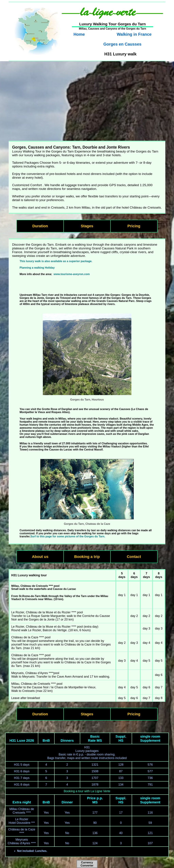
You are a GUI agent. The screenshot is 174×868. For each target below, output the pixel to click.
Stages (87, 226)
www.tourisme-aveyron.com (72, 274)
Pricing (134, 226)
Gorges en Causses (122, 44)
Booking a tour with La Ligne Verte (87, 791)
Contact (134, 557)
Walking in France (134, 34)
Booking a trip (87, 557)
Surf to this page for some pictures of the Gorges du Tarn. (68, 536)
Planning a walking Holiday (37, 268)
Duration (40, 226)
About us (40, 557)
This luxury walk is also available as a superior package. (56, 261)
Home (79, 34)
